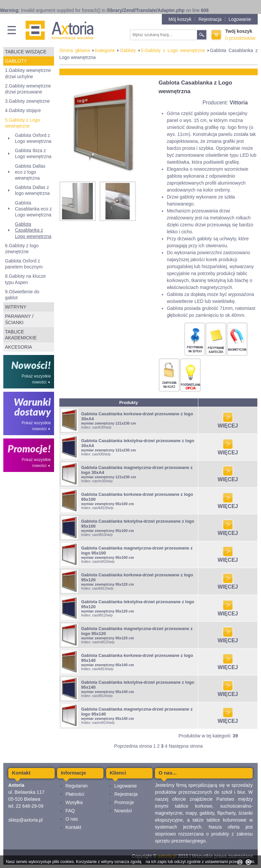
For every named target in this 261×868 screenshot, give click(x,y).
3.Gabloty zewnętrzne (27, 101)
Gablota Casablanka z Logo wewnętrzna (33, 230)
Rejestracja (210, 19)
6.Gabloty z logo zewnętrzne (22, 249)
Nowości (123, 811)
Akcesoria (19, 347)
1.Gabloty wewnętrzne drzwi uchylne (28, 73)
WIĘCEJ (228, 423)
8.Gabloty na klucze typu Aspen (25, 279)
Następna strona (186, 746)
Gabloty (16, 61)
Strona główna (75, 50)
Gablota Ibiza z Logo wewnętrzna (33, 153)
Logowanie (240, 19)
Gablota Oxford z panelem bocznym (24, 264)
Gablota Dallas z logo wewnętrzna (32, 190)
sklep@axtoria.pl (26, 820)
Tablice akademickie (21, 335)
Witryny (16, 307)
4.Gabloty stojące (23, 110)
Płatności (75, 794)
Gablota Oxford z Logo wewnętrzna (33, 138)
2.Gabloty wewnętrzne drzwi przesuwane (28, 89)
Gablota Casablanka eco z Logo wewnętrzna (33, 209)
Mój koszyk (180, 19)
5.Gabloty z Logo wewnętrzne (23, 123)
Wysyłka (74, 802)
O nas (71, 819)
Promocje (124, 802)
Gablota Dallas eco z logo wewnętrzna (30, 172)
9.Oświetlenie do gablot (22, 295)
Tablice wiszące (26, 52)
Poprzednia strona (133, 746)
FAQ (70, 811)
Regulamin (76, 786)
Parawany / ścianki (19, 319)
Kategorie (105, 50)
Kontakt (73, 827)
